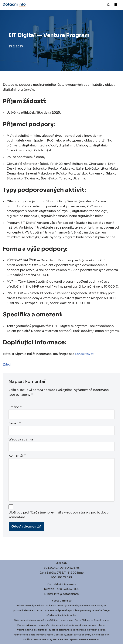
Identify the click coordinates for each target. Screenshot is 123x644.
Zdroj (7, 364)
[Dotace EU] (14, 5)
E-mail (15, 423)
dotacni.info (26, 620)
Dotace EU (66, 601)
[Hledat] (108, 5)
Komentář (17, 456)
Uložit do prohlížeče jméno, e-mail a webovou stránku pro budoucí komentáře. (59, 515)
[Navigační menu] (116, 5)
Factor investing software (49, 639)
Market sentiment (89, 639)
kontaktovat (84, 354)
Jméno (15, 407)
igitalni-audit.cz (49, 630)
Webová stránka (21, 439)
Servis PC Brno (51, 620)
